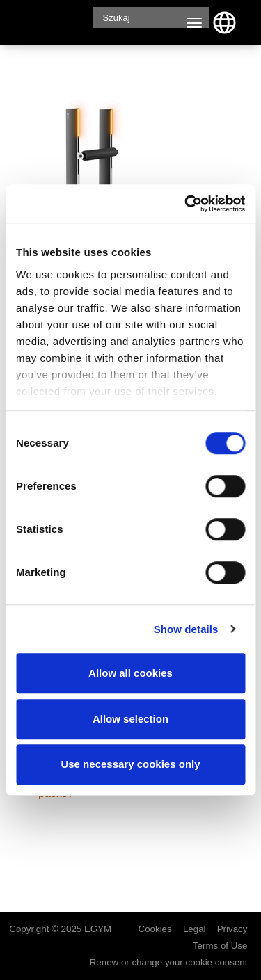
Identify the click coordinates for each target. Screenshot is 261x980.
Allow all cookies (130, 673)
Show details (186, 629)
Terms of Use (220, 947)
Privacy (232, 930)
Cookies (155, 930)
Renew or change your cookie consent (169, 962)
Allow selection (130, 719)
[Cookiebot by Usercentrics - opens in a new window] (186, 204)
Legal (195, 930)
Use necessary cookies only (130, 764)
